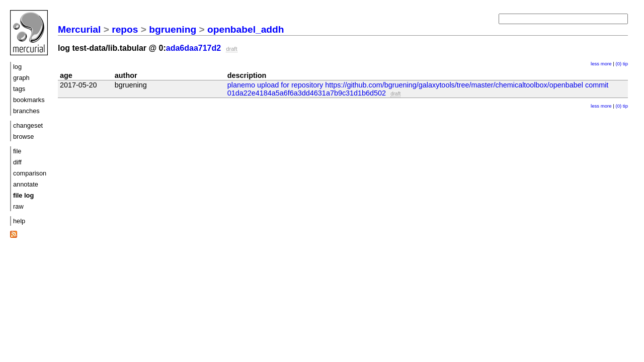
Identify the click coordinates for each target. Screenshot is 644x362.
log (17, 67)
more (606, 64)
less (595, 64)
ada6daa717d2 (193, 48)
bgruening (173, 29)
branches (26, 111)
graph (21, 78)
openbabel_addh (246, 29)
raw (18, 206)
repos (125, 29)
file (17, 151)
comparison (30, 173)
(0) (618, 64)
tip (625, 64)
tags (19, 89)
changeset (28, 125)
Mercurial (79, 29)
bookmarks (29, 100)
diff (17, 162)
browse (23, 137)
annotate (26, 184)
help (19, 221)
